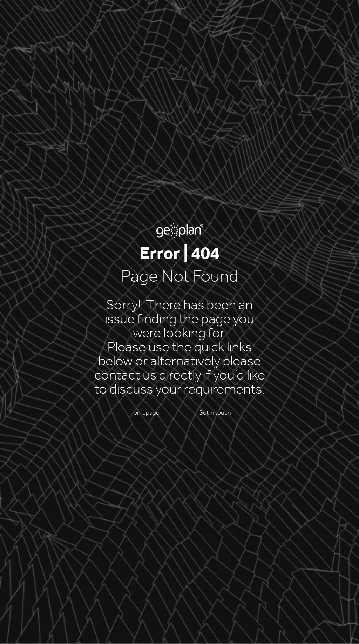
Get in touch (215, 412)
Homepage (144, 412)
